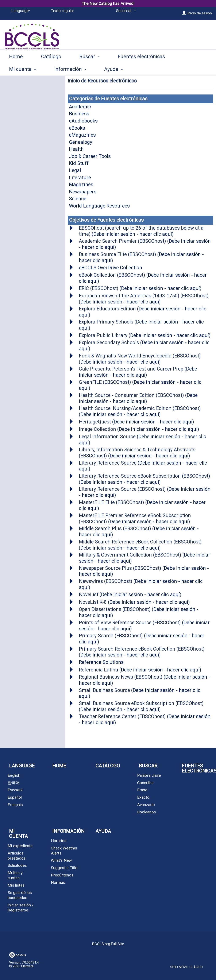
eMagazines (82, 135)
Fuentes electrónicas (141, 68)
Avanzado (146, 805)
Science (78, 199)
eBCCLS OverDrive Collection (111, 268)
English (14, 775)
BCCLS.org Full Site (108, 944)
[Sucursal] (125, 11)
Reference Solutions (101, 662)
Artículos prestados (17, 856)
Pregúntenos (62, 875)
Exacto (143, 797)
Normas (58, 882)
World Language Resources (99, 206)
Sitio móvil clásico (186, 967)
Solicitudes (17, 865)
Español (15, 797)
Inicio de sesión (200, 13)
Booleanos (146, 812)
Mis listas (16, 885)
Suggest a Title (64, 868)
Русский (15, 790)
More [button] (193, 69)
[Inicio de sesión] (184, 13)
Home (16, 68)
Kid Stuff (79, 163)
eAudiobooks (83, 121)
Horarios (59, 841)
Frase (142, 790)
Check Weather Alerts (64, 851)
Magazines (81, 185)
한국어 (14, 783)
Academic (80, 107)
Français (15, 805)
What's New (61, 860)
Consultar (146, 783)
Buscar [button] (89, 68)
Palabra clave (149, 775)
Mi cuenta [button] (18, 834)
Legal (75, 171)
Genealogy (81, 142)
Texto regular (62, 11)
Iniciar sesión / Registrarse (21, 908)
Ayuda (103, 831)
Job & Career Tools (90, 156)
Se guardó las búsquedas (20, 895)
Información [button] (68, 831)
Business (79, 114)
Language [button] (22, 766)
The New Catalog (97, 3)
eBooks (77, 128)
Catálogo (51, 68)
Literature (80, 178)
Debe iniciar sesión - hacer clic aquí (133, 234)
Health (76, 149)
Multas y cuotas (15, 875)
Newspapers (83, 192)
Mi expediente (20, 846)
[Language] (20, 11)
